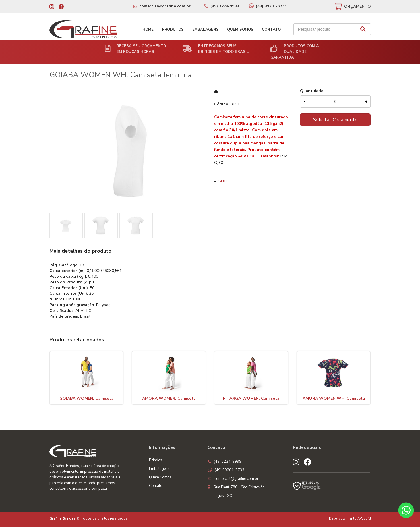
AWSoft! (364, 518)
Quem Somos (240, 30)
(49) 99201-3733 (271, 6)
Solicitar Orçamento (335, 120)
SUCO (224, 181)
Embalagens (205, 30)
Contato (271, 30)
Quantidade (312, 91)
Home (148, 30)
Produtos (173, 30)
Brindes (156, 460)
